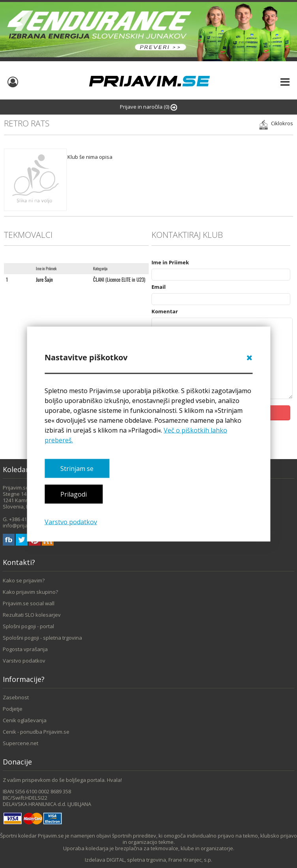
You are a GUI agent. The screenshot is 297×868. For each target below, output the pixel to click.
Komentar (165, 311)
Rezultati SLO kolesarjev (32, 615)
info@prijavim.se (23, 525)
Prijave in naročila (148, 107)
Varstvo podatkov (71, 522)
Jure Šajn (44, 279)
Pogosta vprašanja (25, 649)
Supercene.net (21, 743)
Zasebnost (16, 697)
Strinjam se (77, 469)
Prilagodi (74, 494)
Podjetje (13, 709)
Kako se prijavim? (24, 580)
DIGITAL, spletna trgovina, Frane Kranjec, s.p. (159, 860)
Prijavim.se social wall (29, 603)
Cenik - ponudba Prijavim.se (36, 732)
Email (159, 287)
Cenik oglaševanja (25, 720)
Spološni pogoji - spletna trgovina (42, 638)
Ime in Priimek (170, 262)
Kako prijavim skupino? (30, 592)
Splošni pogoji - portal (28, 626)
